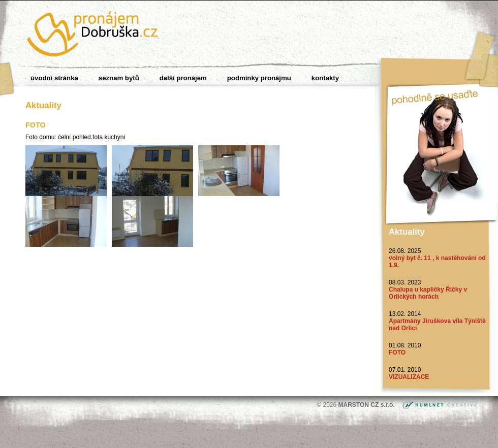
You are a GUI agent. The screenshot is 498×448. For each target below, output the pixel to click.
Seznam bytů (119, 78)
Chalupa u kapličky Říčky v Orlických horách (428, 293)
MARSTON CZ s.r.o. (367, 405)
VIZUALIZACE (409, 377)
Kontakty (325, 78)
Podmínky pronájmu (259, 78)
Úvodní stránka (54, 78)
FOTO (397, 353)
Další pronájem (183, 78)
